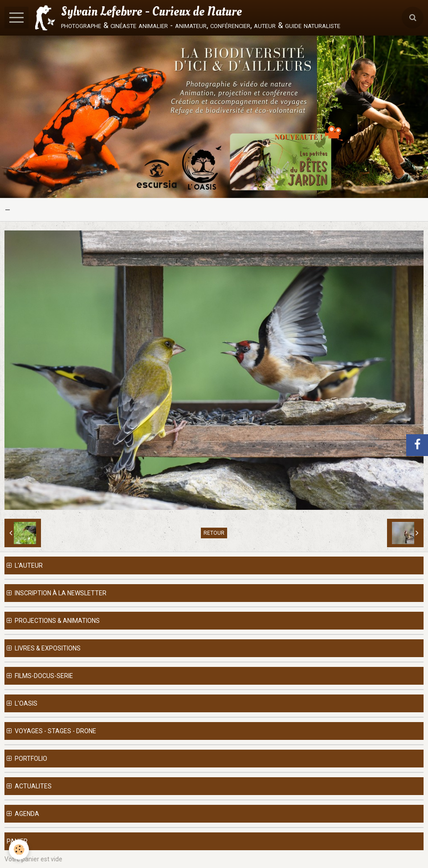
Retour (214, 533)
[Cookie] (19, 850)
